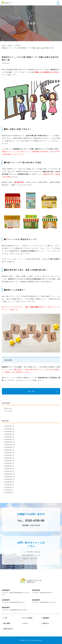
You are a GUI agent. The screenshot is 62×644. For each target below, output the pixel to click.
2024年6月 (8, 487)
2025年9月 (8, 447)
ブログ (6, 411)
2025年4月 (8, 461)
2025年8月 (8, 450)
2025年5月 (8, 458)
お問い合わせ (8, 629)
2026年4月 (8, 429)
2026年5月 (8, 426)
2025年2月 (8, 466)
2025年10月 (8, 445)
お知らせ (7, 408)
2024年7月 (8, 484)
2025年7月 (8, 453)
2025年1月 (8, 469)
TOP (5, 618)
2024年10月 (8, 477)
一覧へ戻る (31, 391)
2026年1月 (8, 437)
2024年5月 (8, 490)
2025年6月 (8, 455)
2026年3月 (8, 431)
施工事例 (7, 623)
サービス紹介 (28, 618)
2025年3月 (8, 463)
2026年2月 (8, 434)
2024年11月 (8, 474)
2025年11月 (8, 442)
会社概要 (46, 618)
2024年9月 (8, 479)
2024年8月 (8, 482)
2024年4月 (8, 492)
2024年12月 (8, 471)
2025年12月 (8, 439)
